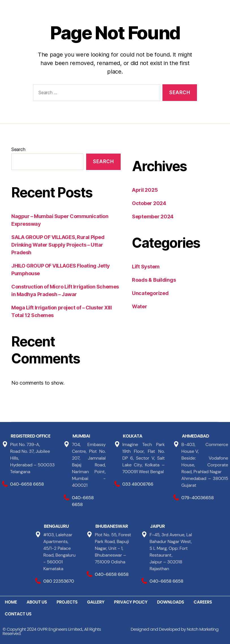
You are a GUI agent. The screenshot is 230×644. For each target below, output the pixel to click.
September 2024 (153, 217)
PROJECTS (67, 602)
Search (18, 149)
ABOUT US (37, 602)
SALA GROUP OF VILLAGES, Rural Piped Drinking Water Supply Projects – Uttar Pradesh (58, 245)
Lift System (146, 267)
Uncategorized (150, 293)
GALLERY (96, 602)
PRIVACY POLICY (131, 602)
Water (140, 306)
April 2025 (145, 190)
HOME (11, 602)
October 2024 (149, 203)
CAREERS (203, 602)
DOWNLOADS (171, 602)
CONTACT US (18, 614)
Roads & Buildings (154, 280)
